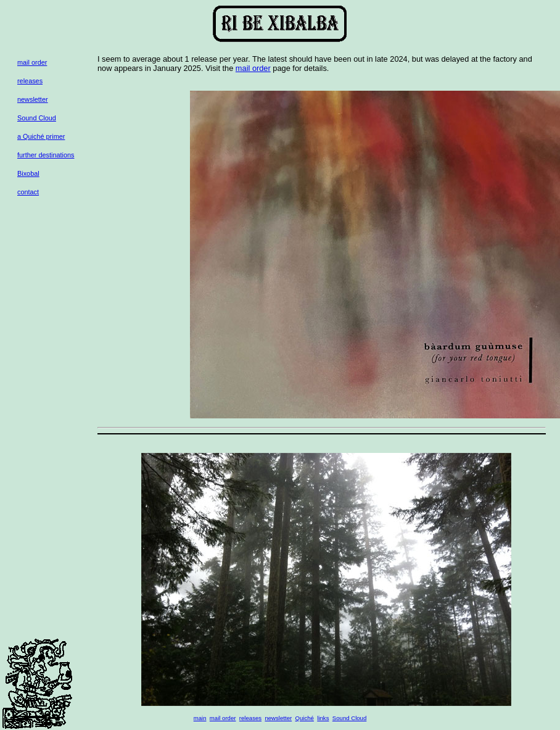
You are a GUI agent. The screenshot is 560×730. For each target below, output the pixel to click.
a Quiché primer (41, 136)
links (323, 718)
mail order (32, 62)
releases (30, 81)
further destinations (46, 155)
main (200, 718)
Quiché (305, 718)
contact (28, 192)
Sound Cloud (37, 118)
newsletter (33, 99)
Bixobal (28, 173)
